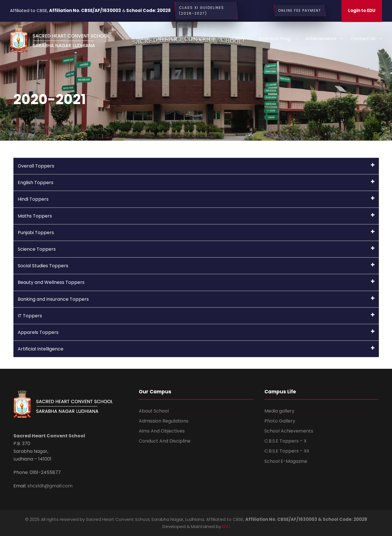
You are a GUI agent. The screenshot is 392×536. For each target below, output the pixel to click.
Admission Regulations (164, 421)
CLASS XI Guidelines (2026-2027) (206, 11)
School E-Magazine (286, 461)
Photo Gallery (280, 421)
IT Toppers (196, 316)
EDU (226, 526)
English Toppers (196, 183)
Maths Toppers (196, 216)
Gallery (237, 38)
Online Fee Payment (300, 11)
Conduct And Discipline (165, 441)
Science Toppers (196, 249)
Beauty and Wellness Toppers (196, 282)
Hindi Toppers (196, 199)
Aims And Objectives (162, 431)
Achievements (321, 38)
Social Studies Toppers (196, 266)
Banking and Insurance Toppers (196, 299)
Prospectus (203, 38)
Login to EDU (362, 10)
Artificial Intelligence (196, 349)
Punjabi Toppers (196, 233)
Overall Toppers (196, 166)
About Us (167, 38)
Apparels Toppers (196, 332)
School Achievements (289, 431)
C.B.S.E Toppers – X (286, 441)
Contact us (363, 38)
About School (154, 411)
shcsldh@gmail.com (49, 486)
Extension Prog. (275, 38)
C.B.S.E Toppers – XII (287, 451)
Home (143, 38)
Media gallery (279, 411)
